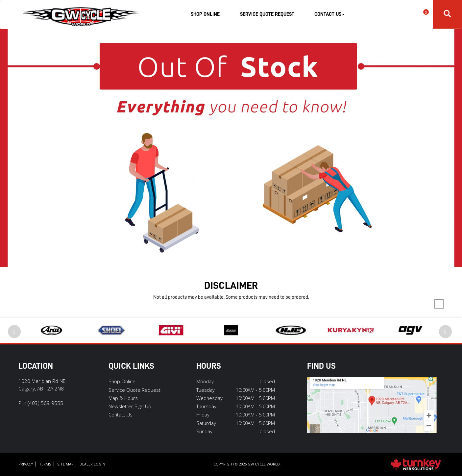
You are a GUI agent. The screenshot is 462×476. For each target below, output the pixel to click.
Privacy (26, 464)
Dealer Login (92, 464)
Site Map (65, 464)
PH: (41, 403)
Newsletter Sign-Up (130, 406)
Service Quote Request (267, 14)
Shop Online (205, 14)
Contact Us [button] (329, 14)
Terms (45, 464)
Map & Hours (123, 398)
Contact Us (121, 414)
